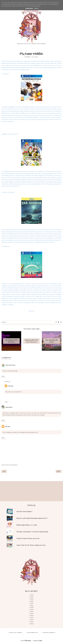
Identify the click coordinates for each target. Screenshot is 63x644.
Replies (8, 382)
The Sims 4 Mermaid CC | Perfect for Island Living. (32, 532)
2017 (32, 613)
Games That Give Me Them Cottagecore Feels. (31, 545)
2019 (32, 609)
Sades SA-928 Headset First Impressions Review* (32, 518)
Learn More (29, 9)
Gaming (4, 322)
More (59, 471)
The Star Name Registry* (24, 511)
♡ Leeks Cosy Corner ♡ (15, 633)
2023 (32, 601)
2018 (32, 611)
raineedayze (9, 407)
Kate (41, 641)
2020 (32, 607)
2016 (32, 615)
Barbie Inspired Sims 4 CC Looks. (27, 525)
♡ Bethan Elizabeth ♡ (49, 633)
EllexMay (28, 641)
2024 (32, 599)
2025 (32, 597)
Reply (3, 376)
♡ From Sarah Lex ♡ (32, 633)
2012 (32, 624)
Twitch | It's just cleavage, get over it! (28, 538)
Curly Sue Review (10, 365)
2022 (32, 603)
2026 (32, 595)
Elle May (11, 386)
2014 (32, 620)
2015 (32, 618)
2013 (32, 622)
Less (4, 471)
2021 (32, 605)
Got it (36, 9)
